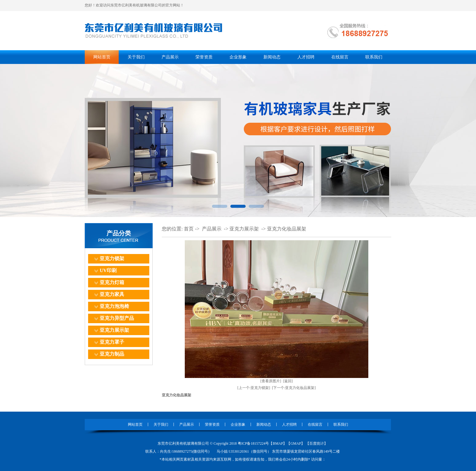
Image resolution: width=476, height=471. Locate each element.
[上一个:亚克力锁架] (254, 388)
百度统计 (317, 443)
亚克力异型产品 (117, 318)
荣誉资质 (204, 57)
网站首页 (102, 57)
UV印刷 (108, 270)
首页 (189, 229)
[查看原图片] (271, 381)
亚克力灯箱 (112, 282)
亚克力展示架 (114, 330)
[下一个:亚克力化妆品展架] (294, 388)
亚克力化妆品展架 (287, 229)
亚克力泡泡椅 (114, 306)
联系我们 (374, 57)
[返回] (288, 381)
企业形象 (238, 57)
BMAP (278, 443)
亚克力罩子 (112, 342)
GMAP (296, 443)
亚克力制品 (112, 354)
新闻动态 (272, 57)
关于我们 (136, 57)
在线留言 (340, 57)
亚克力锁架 (112, 258)
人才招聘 (306, 57)
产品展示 (170, 57)
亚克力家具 (112, 294)
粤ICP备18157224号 (253, 443)
